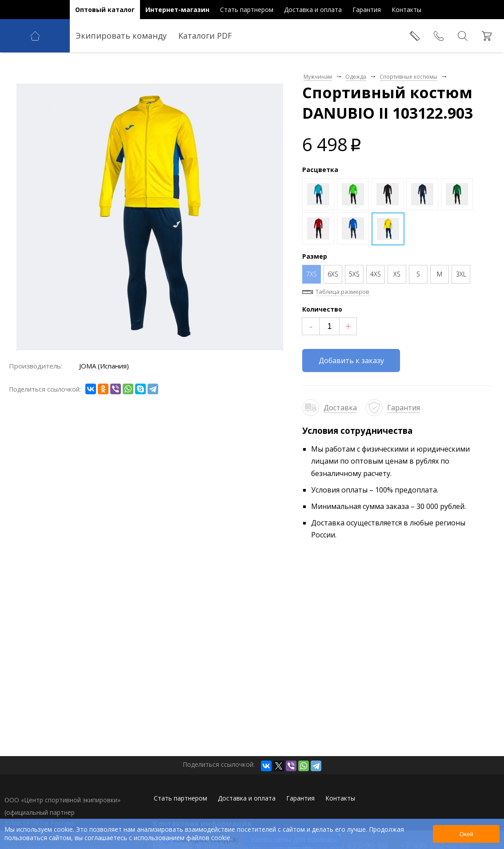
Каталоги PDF (205, 36)
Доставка (340, 408)
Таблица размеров (342, 292)
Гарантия (404, 408)
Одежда (356, 77)
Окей (466, 834)
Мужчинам (318, 77)
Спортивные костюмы (408, 77)
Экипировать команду (121, 36)
